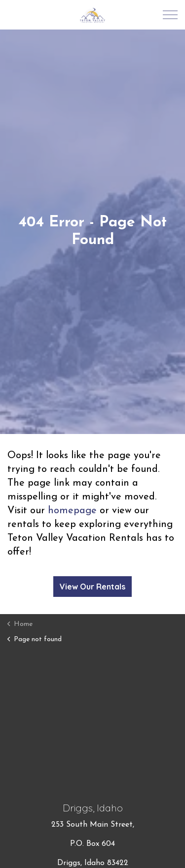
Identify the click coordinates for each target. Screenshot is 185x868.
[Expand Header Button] (170, 15)
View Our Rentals (92, 587)
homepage (72, 511)
